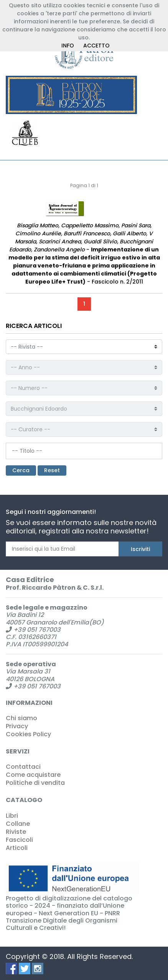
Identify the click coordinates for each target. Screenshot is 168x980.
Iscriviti (140, 549)
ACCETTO (96, 46)
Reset (52, 470)
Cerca (21, 470)
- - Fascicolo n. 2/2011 (84, 254)
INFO (68, 46)
